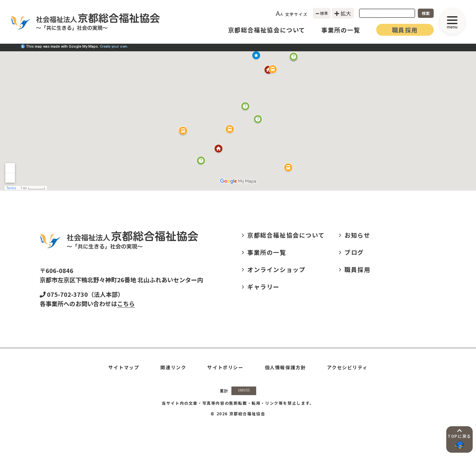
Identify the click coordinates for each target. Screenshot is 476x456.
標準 (322, 13)
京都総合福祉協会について (267, 30)
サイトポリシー (225, 367)
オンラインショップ (276, 269)
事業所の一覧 (341, 30)
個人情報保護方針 (285, 367)
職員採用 (405, 30)
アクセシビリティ (347, 367)
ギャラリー (263, 287)
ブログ (354, 252)
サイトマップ (124, 367)
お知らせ (357, 235)
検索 (426, 13)
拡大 (343, 13)
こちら (126, 303)
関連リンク (173, 367)
